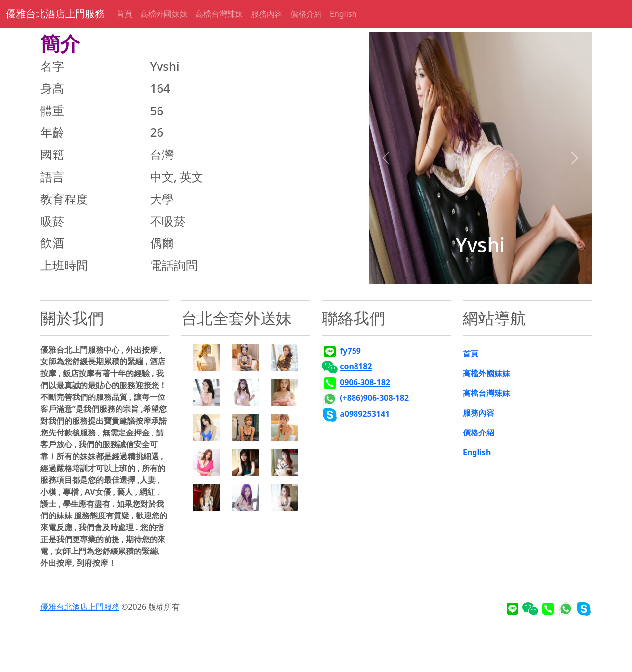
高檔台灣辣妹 (219, 14)
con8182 (356, 367)
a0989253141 (365, 414)
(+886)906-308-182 (374, 398)
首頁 (124, 14)
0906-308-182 (365, 383)
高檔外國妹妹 (164, 14)
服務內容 (267, 14)
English (343, 14)
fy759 (350, 351)
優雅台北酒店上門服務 (55, 14)
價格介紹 (306, 14)
